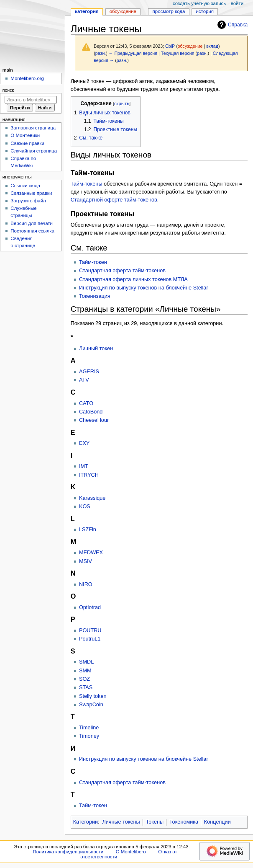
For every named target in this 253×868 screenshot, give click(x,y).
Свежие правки (27, 143)
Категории (86, 822)
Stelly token (93, 696)
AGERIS (89, 372)
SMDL (86, 662)
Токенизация (95, 296)
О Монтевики (25, 135)
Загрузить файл (28, 201)
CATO (86, 403)
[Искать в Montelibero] (31, 100)
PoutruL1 (90, 639)
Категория (87, 11)
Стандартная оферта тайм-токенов (122, 271)
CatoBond (91, 412)
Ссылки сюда (25, 186)
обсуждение (190, 46)
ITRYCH (89, 475)
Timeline (89, 728)
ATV (84, 380)
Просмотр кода (169, 11)
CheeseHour (94, 420)
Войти (237, 3)
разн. (101, 53)
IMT (84, 466)
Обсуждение (123, 11)
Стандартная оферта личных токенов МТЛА (133, 279)
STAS (86, 687)
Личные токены (121, 822)
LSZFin (88, 530)
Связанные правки (31, 193)
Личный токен (96, 349)
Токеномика (184, 822)
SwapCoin (91, 705)
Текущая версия (178, 53)
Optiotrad (90, 607)
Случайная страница (34, 151)
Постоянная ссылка (32, 231)
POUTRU (90, 630)
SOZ (84, 679)
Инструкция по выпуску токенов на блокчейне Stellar (144, 288)
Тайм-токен (93, 262)
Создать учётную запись (199, 3)
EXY (84, 443)
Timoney (89, 736)
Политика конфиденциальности (68, 852)
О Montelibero (131, 852)
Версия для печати (32, 223)
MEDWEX (91, 553)
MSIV (86, 561)
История (205, 11)
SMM (85, 671)
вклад (212, 46)
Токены (155, 822)
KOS (85, 506)
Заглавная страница (33, 128)
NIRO (86, 584)
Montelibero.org (27, 78)
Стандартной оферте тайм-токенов (114, 200)
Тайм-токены (87, 184)
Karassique (92, 498)
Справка (231, 25)
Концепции (217, 822)
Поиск (8, 90)
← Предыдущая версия (133, 53)
